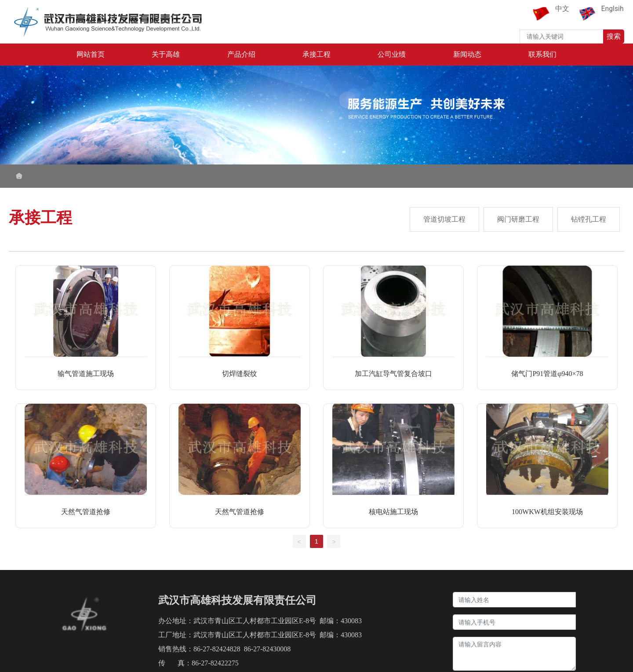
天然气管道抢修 (86, 512)
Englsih (613, 9)
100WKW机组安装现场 (547, 512)
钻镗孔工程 (589, 219)
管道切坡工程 (444, 219)
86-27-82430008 (267, 649)
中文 (562, 9)
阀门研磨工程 (518, 219)
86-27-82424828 (217, 649)
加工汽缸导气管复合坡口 (393, 374)
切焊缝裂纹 (240, 374)
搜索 (614, 36)
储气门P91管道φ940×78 (547, 374)
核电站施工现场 (393, 512)
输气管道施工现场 (86, 374)
